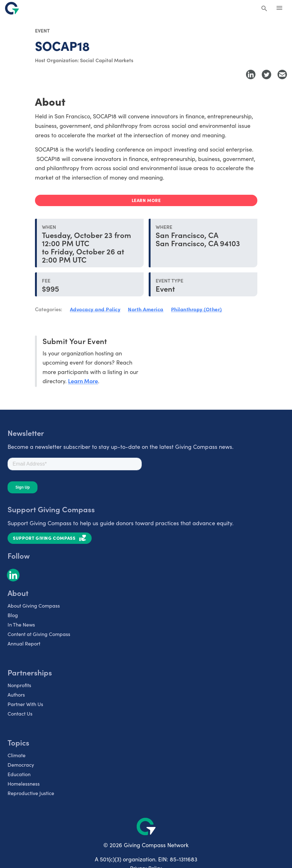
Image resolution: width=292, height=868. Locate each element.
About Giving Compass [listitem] (34, 605)
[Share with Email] (282, 74)
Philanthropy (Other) (197, 309)
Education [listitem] (19, 774)
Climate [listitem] (17, 755)
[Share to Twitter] (266, 74)
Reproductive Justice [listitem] (31, 793)
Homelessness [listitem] (24, 783)
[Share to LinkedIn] (251, 74)
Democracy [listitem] (21, 764)
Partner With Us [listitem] (25, 704)
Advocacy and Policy (95, 309)
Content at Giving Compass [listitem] (39, 634)
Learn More (83, 381)
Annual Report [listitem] (24, 643)
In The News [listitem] (21, 624)
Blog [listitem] (13, 615)
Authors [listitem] (16, 694)
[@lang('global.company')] (12, 8)
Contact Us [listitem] (20, 713)
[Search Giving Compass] (264, 9)
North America (146, 309)
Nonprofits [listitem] (19, 685)
